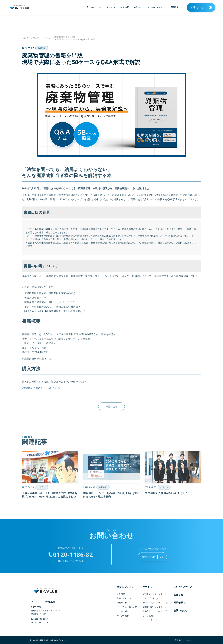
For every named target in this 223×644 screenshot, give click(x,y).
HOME (25, 38)
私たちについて (94, 7)
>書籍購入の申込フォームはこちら (41, 390)
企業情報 (125, 7)
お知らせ (138, 7)
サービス (111, 7)
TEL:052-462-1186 (39, 619)
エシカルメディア (156, 7)
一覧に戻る (112, 409)
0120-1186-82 (73, 556)
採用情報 (176, 7)
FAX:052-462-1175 (39, 622)
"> (183, 640)
